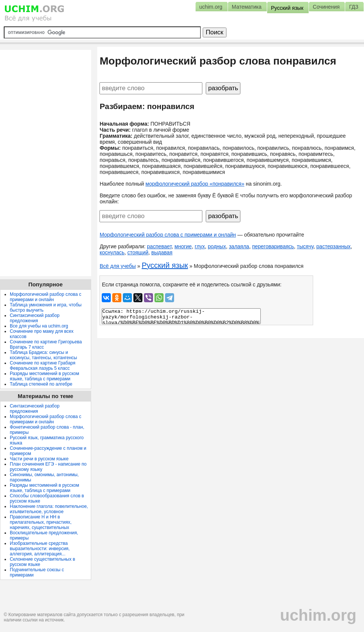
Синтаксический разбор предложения (35, 318)
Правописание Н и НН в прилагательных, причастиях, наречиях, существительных (41, 522)
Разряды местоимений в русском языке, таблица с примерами (44, 376)
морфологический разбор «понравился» (195, 184)
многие (183, 246)
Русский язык (165, 265)
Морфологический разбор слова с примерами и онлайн (168, 235)
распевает (159, 246)
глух (200, 246)
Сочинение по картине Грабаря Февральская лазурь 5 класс (43, 366)
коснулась (112, 252)
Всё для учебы (118, 266)
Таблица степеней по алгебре (41, 384)
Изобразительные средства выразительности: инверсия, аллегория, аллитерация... (40, 549)
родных (217, 246)
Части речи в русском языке (39, 459)
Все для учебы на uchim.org (39, 326)
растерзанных (334, 246)
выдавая (162, 252)
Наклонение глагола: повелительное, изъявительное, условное (49, 509)
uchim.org (318, 615)
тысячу (305, 246)
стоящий (138, 252)
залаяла (239, 246)
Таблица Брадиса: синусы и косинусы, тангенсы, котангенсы (43, 355)
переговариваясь (273, 246)
